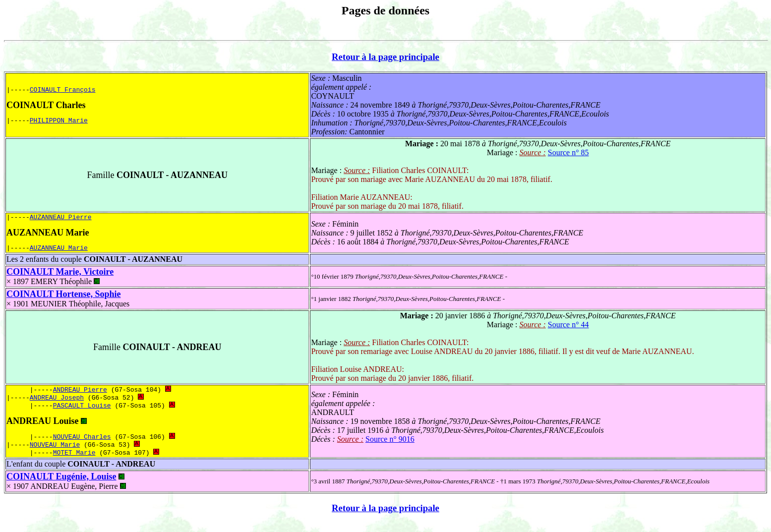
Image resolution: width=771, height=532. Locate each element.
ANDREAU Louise (43, 427)
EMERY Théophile (65, 284)
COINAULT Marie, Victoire (60, 275)
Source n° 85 (568, 152)
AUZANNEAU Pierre (61, 218)
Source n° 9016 (390, 445)
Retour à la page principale (385, 57)
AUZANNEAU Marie (48, 234)
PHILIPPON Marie (59, 121)
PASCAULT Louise (82, 411)
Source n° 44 (568, 327)
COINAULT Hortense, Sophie (64, 297)
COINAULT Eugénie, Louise (61, 485)
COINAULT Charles (46, 105)
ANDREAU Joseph (57, 402)
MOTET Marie (74, 461)
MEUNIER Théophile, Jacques (80, 307)
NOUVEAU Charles (82, 443)
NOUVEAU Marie (55, 452)
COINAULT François (63, 89)
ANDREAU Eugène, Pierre (78, 495)
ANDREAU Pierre (80, 393)
